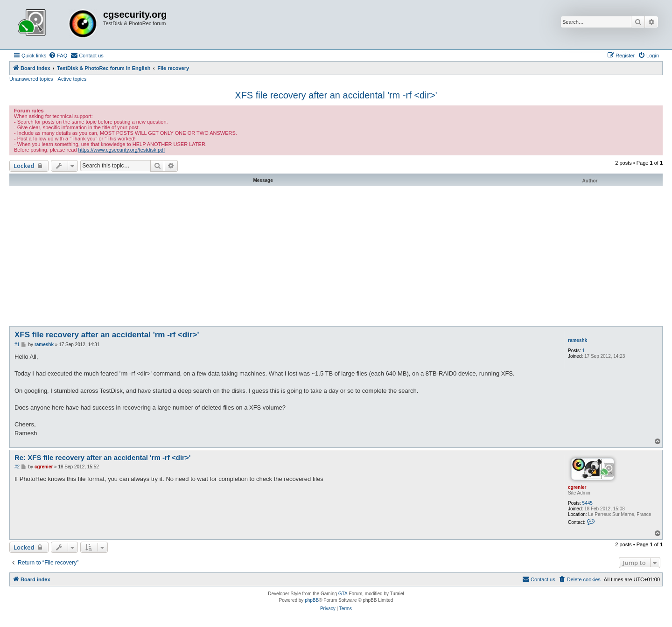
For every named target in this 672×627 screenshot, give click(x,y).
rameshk (577, 340)
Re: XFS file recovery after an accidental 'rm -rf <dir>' (102, 457)
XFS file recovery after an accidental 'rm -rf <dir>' (336, 95)
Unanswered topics (31, 79)
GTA (343, 594)
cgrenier (577, 487)
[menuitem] (58, 56)
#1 (17, 345)
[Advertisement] (336, 256)
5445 (588, 503)
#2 (17, 467)
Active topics (72, 79)
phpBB (312, 600)
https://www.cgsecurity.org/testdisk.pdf (122, 150)
